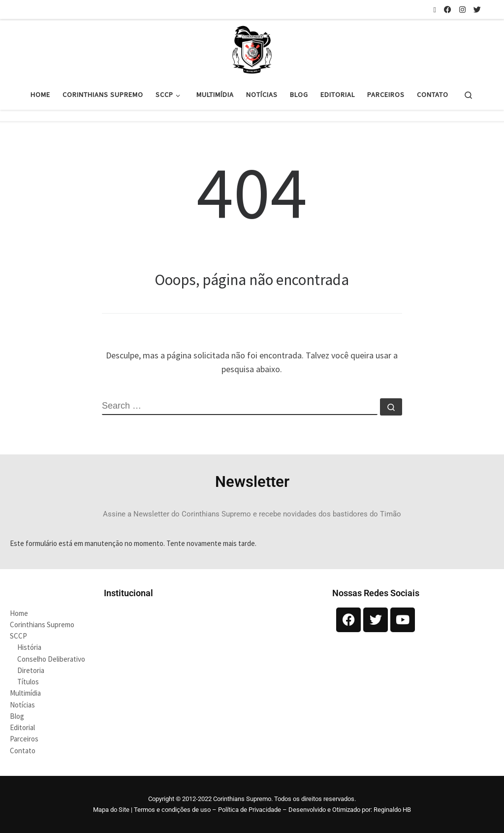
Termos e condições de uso (172, 810)
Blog (17, 716)
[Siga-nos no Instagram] (462, 10)
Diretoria (31, 670)
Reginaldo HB (392, 810)
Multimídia (25, 693)
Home (19, 613)
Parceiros (24, 739)
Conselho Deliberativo (51, 659)
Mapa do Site (111, 810)
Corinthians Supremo (42, 625)
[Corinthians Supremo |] (252, 48)
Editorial (22, 727)
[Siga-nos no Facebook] (448, 10)
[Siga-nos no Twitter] (477, 10)
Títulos (28, 682)
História (29, 647)
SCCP (18, 636)
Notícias (22, 705)
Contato (23, 751)
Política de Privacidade (250, 810)
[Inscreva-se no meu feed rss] (435, 10)
